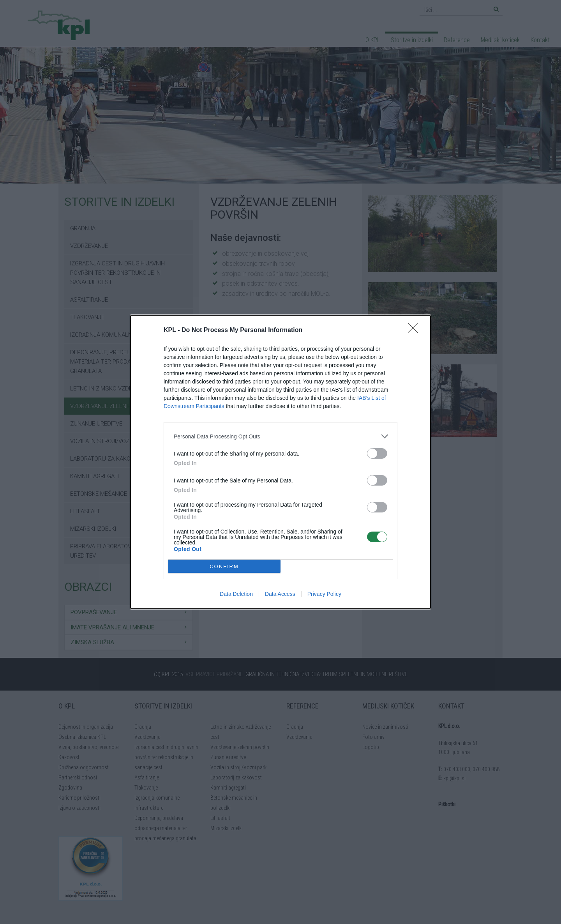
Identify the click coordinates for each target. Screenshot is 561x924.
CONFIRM (224, 566)
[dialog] (280, 462)
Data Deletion (236, 594)
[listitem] (280, 436)
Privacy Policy (324, 594)
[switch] (377, 453)
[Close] (415, 330)
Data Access (280, 594)
